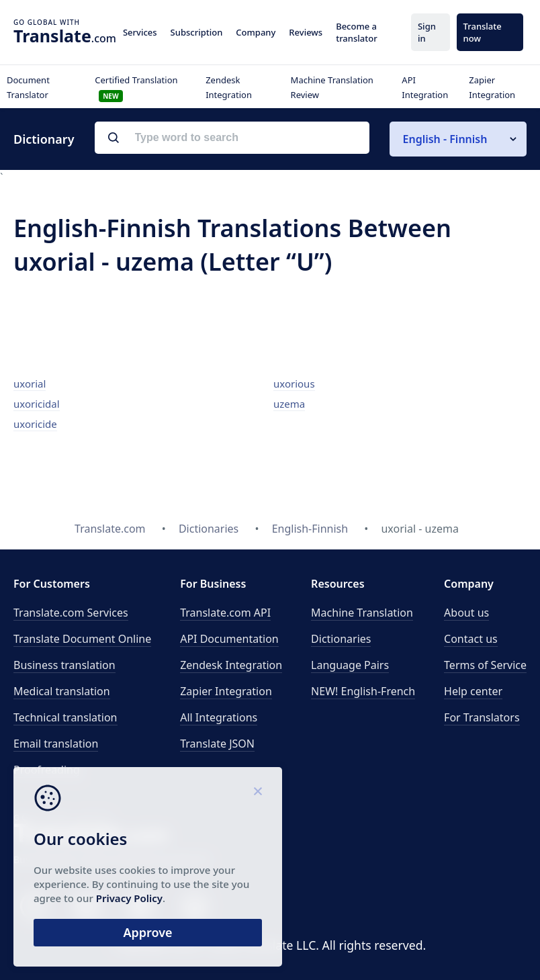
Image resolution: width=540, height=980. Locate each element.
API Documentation (229, 639)
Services (140, 32)
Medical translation (62, 691)
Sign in (427, 32)
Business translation (64, 665)
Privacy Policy (129, 898)
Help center (473, 691)
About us (466, 613)
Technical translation (65, 717)
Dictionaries (341, 639)
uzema (289, 404)
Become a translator (357, 32)
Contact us (471, 639)
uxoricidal (37, 404)
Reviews (306, 32)
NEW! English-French (363, 691)
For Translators (482, 717)
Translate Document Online (82, 639)
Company (256, 32)
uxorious (294, 384)
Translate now (483, 32)
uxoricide (35, 424)
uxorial (30, 384)
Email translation (56, 744)
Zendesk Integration (231, 665)
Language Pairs (350, 665)
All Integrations (219, 717)
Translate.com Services (71, 613)
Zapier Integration (226, 691)
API (225, 613)
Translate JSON (217, 744)
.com (65, 36)
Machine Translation (362, 613)
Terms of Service (485, 665)
